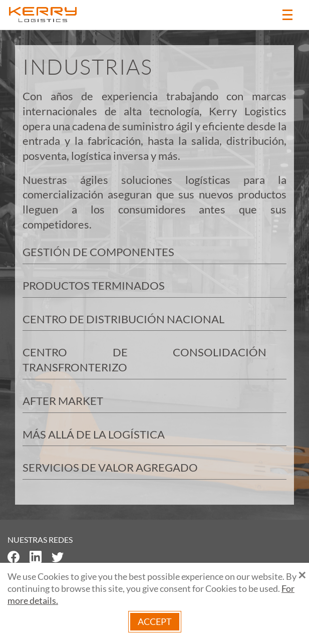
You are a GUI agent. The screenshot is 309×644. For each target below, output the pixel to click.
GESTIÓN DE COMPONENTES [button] (98, 252)
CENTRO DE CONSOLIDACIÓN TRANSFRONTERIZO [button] (144, 360)
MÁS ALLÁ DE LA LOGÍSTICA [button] (94, 434)
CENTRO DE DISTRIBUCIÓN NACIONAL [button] (123, 319)
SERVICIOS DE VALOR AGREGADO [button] (110, 467)
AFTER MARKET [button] (63, 401)
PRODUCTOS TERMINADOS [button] (94, 285)
